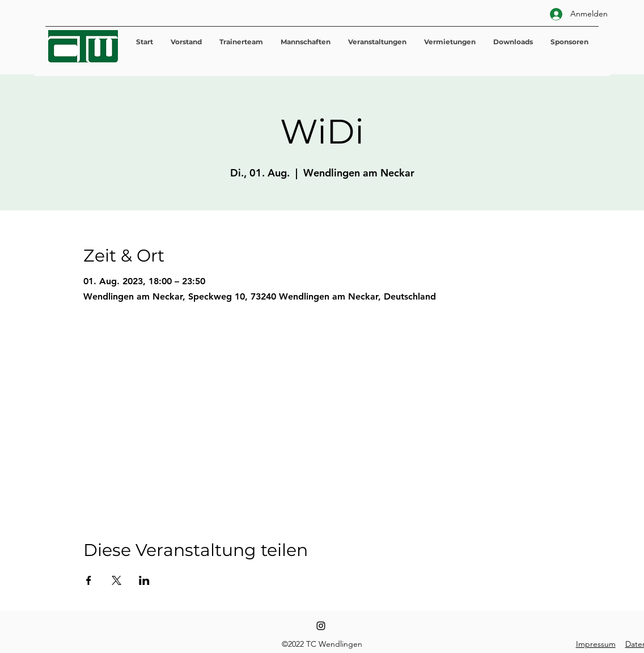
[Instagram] (321, 626)
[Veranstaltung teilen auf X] (116, 580)
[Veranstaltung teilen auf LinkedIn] (144, 580)
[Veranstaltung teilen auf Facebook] (89, 580)
